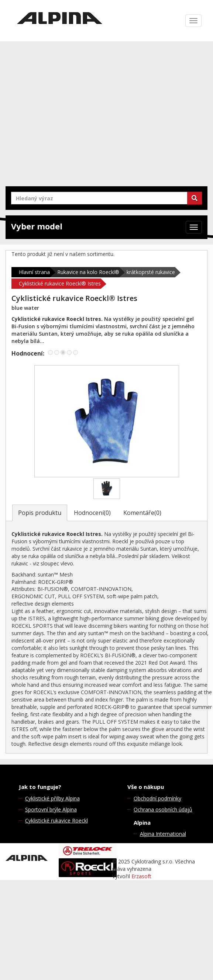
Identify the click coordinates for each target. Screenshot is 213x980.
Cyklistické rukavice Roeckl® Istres (60, 283)
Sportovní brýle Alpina (51, 809)
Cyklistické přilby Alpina (52, 798)
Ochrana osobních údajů (163, 809)
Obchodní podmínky (157, 798)
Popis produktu (40, 513)
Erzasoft (141, 876)
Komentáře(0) (142, 513)
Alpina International (163, 834)
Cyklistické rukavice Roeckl (56, 820)
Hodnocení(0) (92, 513)
